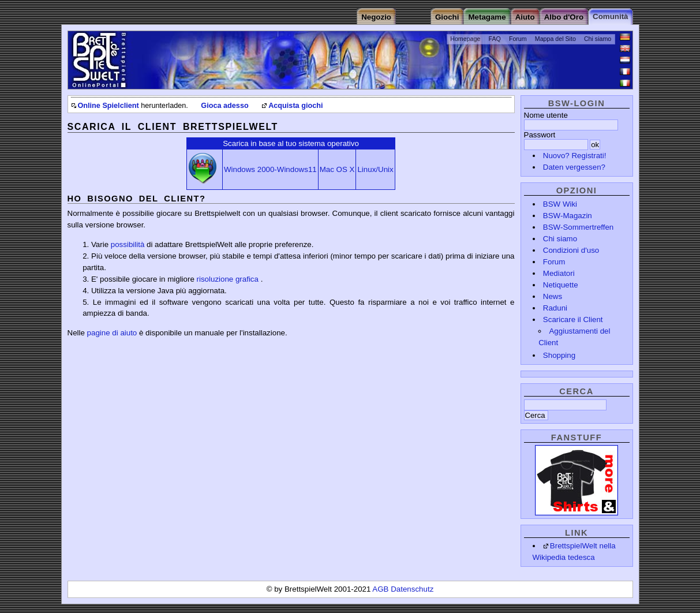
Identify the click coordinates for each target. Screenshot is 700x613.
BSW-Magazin (568, 216)
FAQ (494, 39)
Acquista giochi (295, 106)
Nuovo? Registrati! (575, 156)
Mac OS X (337, 169)
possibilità (128, 244)
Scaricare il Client (573, 319)
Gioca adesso (224, 106)
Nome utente (546, 115)
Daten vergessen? (574, 167)
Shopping (559, 355)
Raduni (555, 308)
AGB (381, 589)
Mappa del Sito (555, 39)
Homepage (465, 39)
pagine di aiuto (112, 333)
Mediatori (559, 273)
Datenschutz (412, 589)
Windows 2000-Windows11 (270, 169)
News (553, 296)
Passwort (540, 135)
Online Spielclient (108, 106)
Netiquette (561, 285)
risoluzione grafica (228, 279)
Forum (518, 39)
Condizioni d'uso (571, 250)
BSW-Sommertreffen (578, 227)
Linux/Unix (375, 169)
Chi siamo (598, 39)
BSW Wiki (560, 204)
